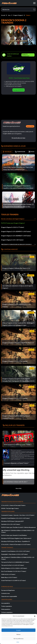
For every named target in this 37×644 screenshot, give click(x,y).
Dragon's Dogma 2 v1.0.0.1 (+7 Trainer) (13, 227)
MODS (31, 152)
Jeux (9, 15)
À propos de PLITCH (19, 90)
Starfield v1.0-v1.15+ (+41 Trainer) (11, 524)
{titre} (18, 642)
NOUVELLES (7, 152)
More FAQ (18, 488)
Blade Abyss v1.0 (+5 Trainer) (9, 577)
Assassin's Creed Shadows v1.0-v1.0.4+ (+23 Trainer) (15, 551)
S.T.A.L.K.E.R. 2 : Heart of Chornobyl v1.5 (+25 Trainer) (16, 544)
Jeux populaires (6, 603)
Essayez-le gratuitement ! (26, 55)
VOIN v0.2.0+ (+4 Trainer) (8, 574)
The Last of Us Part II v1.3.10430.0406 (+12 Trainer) (15, 562)
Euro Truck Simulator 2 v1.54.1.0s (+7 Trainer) (14, 571)
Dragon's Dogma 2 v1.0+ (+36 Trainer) (12, 240)
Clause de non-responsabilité (9, 596)
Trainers (28, 15)
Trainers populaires (7, 606)
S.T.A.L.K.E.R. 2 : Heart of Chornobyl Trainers (13, 505)
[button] (35, 616)
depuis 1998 (30, 126)
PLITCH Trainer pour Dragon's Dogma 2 (13, 223)
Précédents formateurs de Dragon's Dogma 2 (16, 244)
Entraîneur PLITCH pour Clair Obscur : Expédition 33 (15, 541)
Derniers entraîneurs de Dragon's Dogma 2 (13, 219)
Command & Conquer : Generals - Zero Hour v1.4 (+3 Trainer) (18, 515)
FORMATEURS (20, 152)
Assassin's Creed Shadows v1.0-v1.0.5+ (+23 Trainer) (15, 518)
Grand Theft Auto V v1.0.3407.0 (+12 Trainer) (14, 580)
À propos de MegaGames (8, 590)
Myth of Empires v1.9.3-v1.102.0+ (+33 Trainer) (14, 568)
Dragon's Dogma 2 (18, 15)
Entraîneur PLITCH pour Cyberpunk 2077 (12, 521)
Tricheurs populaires (7, 612)
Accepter (19, 630)
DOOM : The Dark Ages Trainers (10, 508)
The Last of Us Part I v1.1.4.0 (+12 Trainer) (13, 565)
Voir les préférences (18, 639)
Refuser (19, 634)
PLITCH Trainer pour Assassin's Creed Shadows (14, 535)
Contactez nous (6, 593)
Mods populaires (6, 609)
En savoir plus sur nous (18, 138)
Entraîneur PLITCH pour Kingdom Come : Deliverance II (16, 538)
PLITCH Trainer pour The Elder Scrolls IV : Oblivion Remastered (18, 527)
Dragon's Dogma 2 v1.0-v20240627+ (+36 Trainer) (16, 236)
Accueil (3, 15)
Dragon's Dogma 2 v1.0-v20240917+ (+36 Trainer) (16, 231)
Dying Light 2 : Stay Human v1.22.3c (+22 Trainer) (15, 554)
